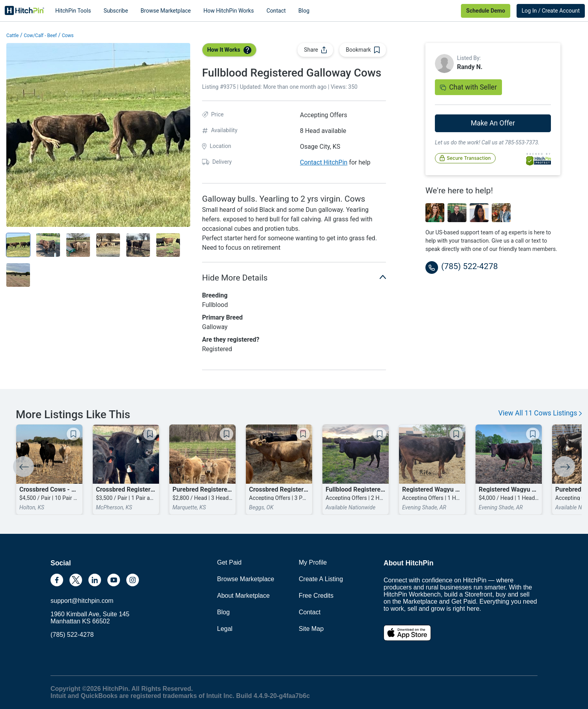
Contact (276, 11)
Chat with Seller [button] (468, 87)
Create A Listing (321, 579)
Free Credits (316, 596)
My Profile (313, 562)
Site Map (311, 629)
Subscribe (116, 11)
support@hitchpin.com (82, 601)
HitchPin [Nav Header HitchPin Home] (24, 11)
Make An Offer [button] (493, 123)
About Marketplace (243, 596)
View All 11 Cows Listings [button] (540, 413)
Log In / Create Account (551, 11)
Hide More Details (294, 277)
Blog (304, 11)
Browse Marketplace (166, 11)
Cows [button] (68, 36)
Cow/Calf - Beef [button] (40, 36)
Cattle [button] (12, 36)
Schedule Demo (485, 11)
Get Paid (229, 562)
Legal (225, 629)
